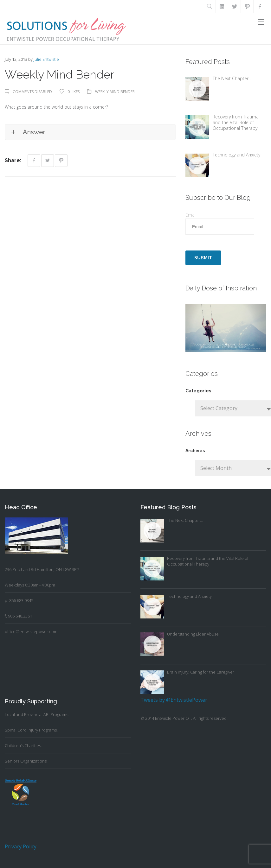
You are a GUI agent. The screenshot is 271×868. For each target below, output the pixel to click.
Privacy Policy (21, 846)
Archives (195, 451)
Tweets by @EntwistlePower (174, 700)
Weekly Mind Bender (115, 92)
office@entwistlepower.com (31, 631)
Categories (198, 391)
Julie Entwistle (46, 59)
